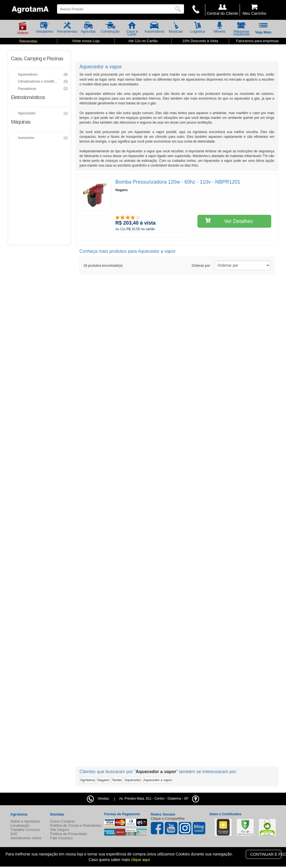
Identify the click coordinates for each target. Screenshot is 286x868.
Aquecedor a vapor (158, 780)
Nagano (103, 780)
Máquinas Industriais (241, 30)
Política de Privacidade (69, 834)
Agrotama (88, 780)
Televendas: (28, 41)
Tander (117, 780)
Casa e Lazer (132, 30)
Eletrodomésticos (28, 97)
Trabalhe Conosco (25, 830)
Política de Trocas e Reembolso (76, 825)
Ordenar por (201, 266)
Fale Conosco (61, 838)
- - (159, 799)
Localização (20, 825)
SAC (14, 834)
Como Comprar (63, 821)
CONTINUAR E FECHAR (266, 854)
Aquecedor (133, 780)
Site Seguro (60, 830)
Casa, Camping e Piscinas (37, 59)
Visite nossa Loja (86, 41)
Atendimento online (26, 838)
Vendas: (98, 799)
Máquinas (21, 122)
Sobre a (25, 821)
